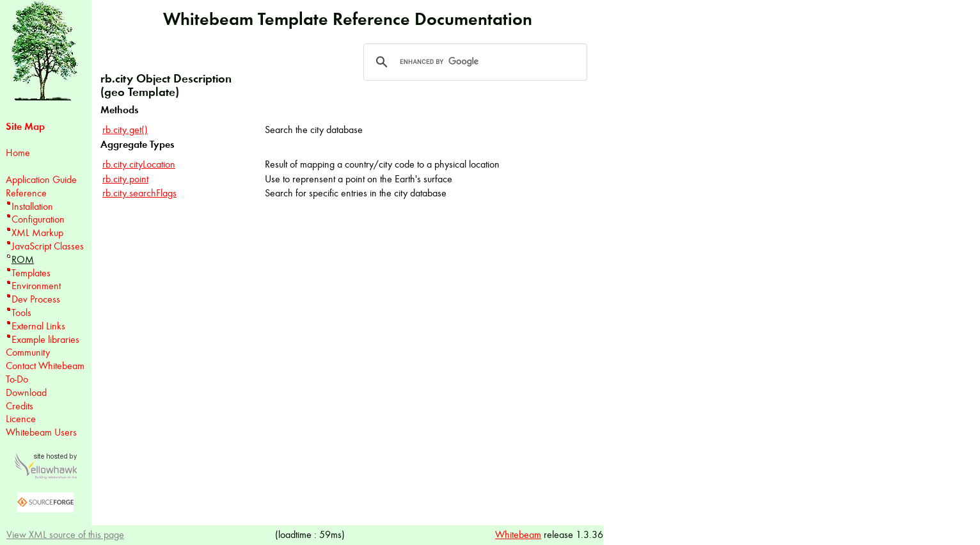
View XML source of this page (65, 534)
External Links (38, 326)
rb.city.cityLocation (139, 164)
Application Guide (41, 179)
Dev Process (36, 299)
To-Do (17, 379)
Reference (26, 193)
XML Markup (37, 233)
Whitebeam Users (41, 432)
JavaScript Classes (48, 246)
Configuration (38, 219)
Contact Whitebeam (45, 366)
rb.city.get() (125, 130)
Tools (21, 312)
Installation (32, 206)
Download (26, 392)
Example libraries (45, 339)
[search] (473, 62)
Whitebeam (518, 534)
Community (28, 352)
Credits (20, 406)
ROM (23, 259)
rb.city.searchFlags (139, 193)
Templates (31, 273)
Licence (21, 419)
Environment (36, 286)
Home (18, 153)
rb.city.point (125, 179)
